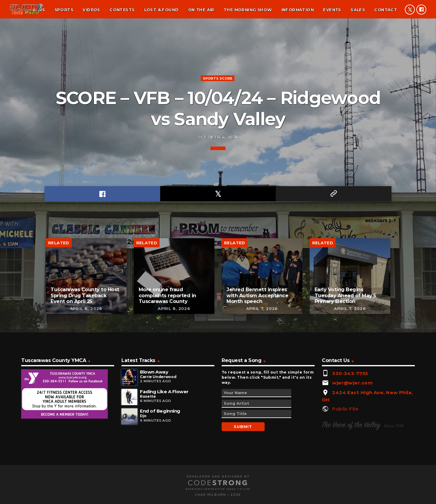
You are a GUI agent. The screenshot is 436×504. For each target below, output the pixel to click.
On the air (201, 10)
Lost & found (161, 10)
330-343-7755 (350, 451)
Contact (386, 10)
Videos (91, 10)
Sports (64, 10)
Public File (345, 486)
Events (332, 10)
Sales (358, 10)
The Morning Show (248, 10)
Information (297, 10)
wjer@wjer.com (352, 460)
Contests (122, 10)
